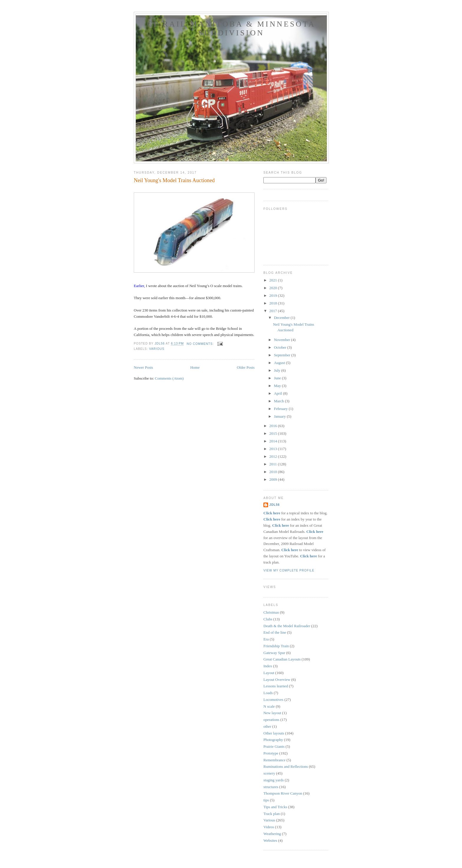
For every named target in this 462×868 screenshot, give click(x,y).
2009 (274, 479)
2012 (274, 456)
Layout (269, 673)
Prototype (271, 753)
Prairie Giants (274, 746)
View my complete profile (289, 570)
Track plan (272, 814)
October (281, 347)
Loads (268, 693)
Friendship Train (276, 646)
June (278, 378)
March (279, 401)
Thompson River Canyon (283, 793)
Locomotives (273, 700)
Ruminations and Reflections (286, 766)
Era (266, 639)
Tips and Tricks (275, 807)
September (283, 355)
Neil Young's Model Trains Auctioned (174, 180)
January (280, 416)
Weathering (272, 834)
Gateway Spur (274, 653)
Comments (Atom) (169, 378)
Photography (273, 740)
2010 (274, 472)
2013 (274, 449)
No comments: (201, 344)
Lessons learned (276, 686)
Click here (272, 513)
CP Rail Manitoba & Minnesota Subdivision (231, 28)
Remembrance (274, 760)
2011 (274, 464)
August (280, 363)
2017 (274, 311)
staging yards (274, 780)
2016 (274, 426)
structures (271, 787)
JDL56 (274, 505)
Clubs (268, 619)
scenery (269, 773)
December (282, 318)
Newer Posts (143, 367)
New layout (272, 713)
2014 (274, 441)
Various (157, 349)
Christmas (271, 612)
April (279, 393)
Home (195, 367)
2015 (274, 433)
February (281, 409)
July (278, 370)
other (267, 726)
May (278, 386)
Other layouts (274, 733)
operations (271, 720)
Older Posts (246, 367)
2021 (274, 280)
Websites (270, 840)
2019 (274, 295)
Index (268, 666)
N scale (269, 706)
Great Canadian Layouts (282, 659)
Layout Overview (277, 680)
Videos (269, 827)
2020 (274, 288)
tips (266, 800)
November (283, 340)
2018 (274, 303)
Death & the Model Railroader (287, 626)
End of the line (275, 632)
